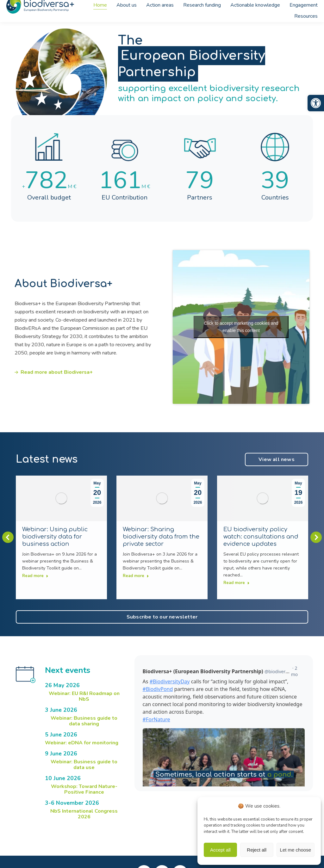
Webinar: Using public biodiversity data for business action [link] (55, 537)
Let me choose (296, 850)
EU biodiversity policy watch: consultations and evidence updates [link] (261, 537)
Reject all (257, 850)
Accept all (220, 850)
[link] (316, 103)
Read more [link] (35, 576)
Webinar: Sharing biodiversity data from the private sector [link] (161, 537)
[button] (8, 537)
